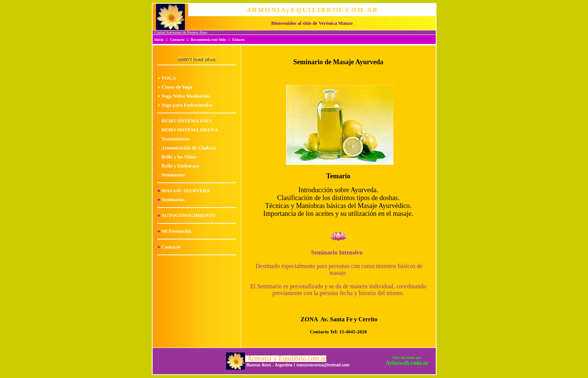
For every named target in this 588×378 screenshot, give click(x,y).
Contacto (177, 40)
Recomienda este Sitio (208, 40)
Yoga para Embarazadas (187, 105)
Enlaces (239, 40)
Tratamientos (175, 139)
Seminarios (173, 175)
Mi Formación (177, 231)
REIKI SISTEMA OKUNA (190, 130)
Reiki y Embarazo (180, 166)
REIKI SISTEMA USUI (187, 121)
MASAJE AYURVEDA (186, 191)
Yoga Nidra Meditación (185, 96)
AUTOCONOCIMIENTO (188, 215)
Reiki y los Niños (179, 157)
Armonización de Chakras (189, 148)
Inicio (159, 40)
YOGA (169, 78)
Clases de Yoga (177, 87)
